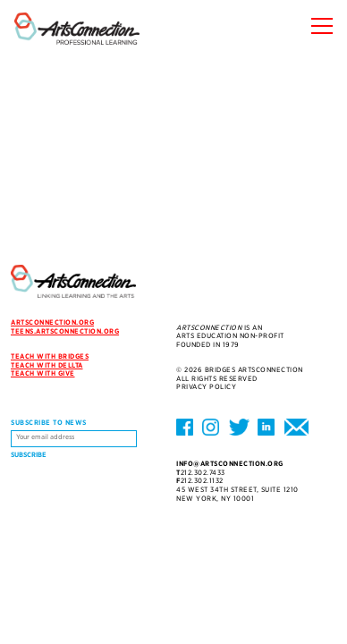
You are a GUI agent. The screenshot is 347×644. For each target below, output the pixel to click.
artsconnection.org (52, 322)
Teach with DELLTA (47, 365)
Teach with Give (43, 373)
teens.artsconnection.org (65, 331)
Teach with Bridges (50, 356)
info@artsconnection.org (230, 464)
